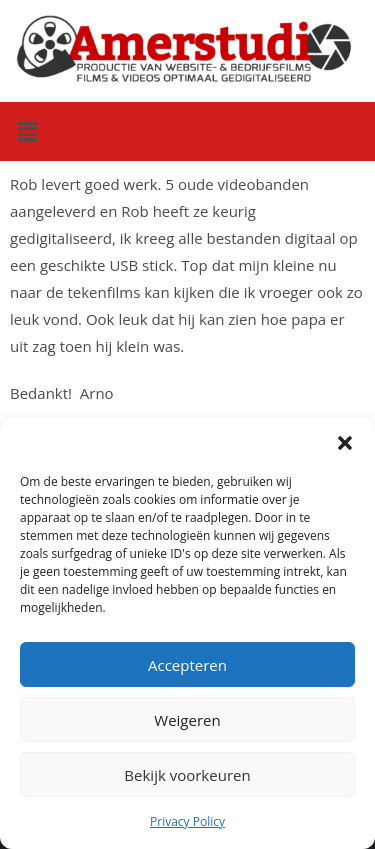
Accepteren (187, 665)
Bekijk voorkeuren (187, 775)
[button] (345, 443)
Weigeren (187, 720)
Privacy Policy (187, 821)
